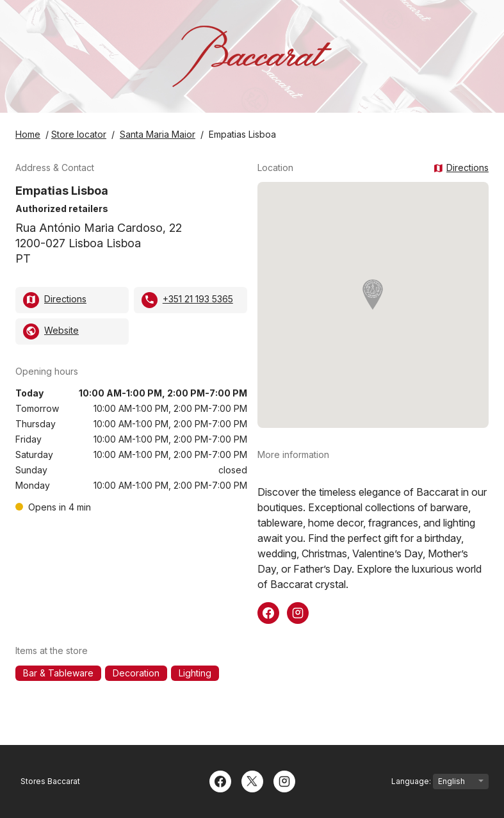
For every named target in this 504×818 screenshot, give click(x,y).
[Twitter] (252, 780)
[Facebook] (220, 780)
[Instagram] (284, 780)
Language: (440, 781)
